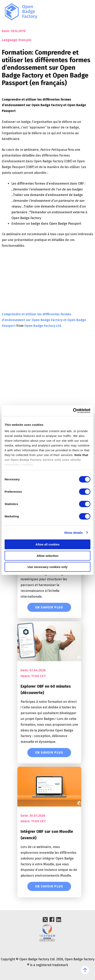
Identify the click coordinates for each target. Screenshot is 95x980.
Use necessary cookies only (47, 567)
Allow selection (47, 556)
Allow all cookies (48, 544)
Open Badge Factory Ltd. (43, 326)
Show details (74, 532)
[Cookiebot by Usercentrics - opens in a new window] (73, 411)
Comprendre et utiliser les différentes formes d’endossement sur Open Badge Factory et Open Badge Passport (44, 320)
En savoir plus (49, 607)
